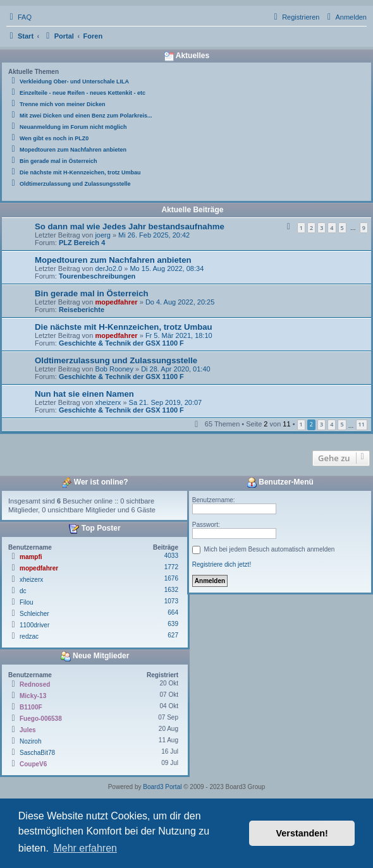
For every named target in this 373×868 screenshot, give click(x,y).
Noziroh (30, 741)
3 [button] (321, 424)
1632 (171, 590)
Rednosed (35, 684)
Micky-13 (33, 696)
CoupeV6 (33, 764)
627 (173, 635)
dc (23, 591)
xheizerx (108, 402)
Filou (27, 602)
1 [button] (301, 424)
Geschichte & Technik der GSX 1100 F (121, 343)
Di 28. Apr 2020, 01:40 (175, 369)
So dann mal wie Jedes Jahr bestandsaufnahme (130, 226)
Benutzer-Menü (280, 483)
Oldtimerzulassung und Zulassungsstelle (116, 360)
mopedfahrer (116, 302)
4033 (171, 556)
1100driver (34, 625)
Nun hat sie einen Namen (84, 394)
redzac (29, 636)
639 (173, 624)
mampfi (31, 557)
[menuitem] (19, 17)
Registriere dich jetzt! (222, 564)
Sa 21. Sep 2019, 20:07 (166, 402)
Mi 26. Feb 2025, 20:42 (154, 235)
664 (173, 612)
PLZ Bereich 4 (82, 243)
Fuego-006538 (41, 719)
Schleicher (34, 614)
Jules (28, 730)
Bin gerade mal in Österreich (92, 293)
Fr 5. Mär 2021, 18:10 (179, 335)
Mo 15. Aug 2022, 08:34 (167, 268)
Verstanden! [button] (302, 833)
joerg (102, 235)
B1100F (31, 707)
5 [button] (342, 424)
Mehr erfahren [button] (85, 848)
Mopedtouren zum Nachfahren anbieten (113, 260)
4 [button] (332, 424)
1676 (171, 578)
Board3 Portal (162, 787)
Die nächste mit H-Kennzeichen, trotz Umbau (124, 327)
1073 (171, 601)
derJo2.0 (108, 268)
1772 (171, 567)
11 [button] (362, 424)
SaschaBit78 (37, 753)
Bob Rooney (114, 369)
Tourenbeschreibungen (97, 276)
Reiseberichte (82, 310)
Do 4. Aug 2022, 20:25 (180, 302)
